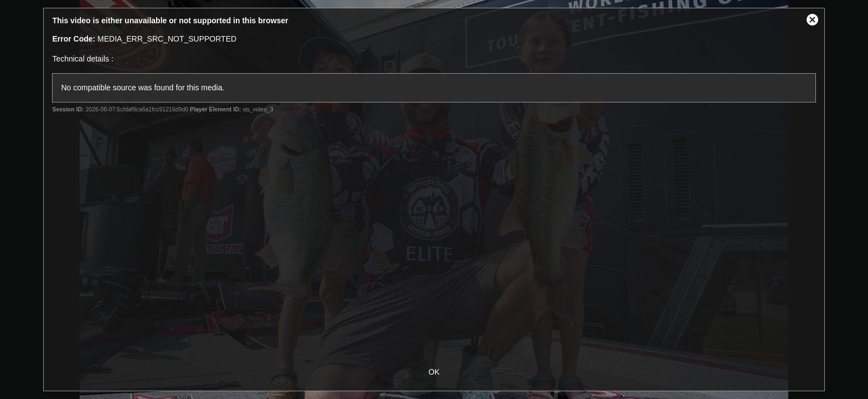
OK (434, 372)
